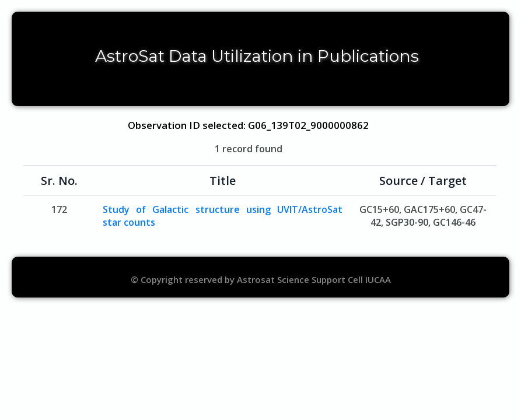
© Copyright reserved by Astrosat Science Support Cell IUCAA (261, 279)
